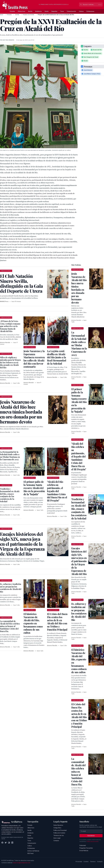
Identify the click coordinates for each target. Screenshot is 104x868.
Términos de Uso (59, 835)
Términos (93, 862)
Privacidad (79, 862)
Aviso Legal (57, 838)
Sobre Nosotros (58, 825)
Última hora (21, 11)
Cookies (86, 862)
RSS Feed (30, 853)
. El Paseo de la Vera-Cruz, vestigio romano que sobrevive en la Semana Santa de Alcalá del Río (10, 326)
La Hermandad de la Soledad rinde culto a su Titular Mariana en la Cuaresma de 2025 (10, 456)
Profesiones (90, 11)
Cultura (81, 11)
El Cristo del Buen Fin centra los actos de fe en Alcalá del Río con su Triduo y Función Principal (57, 622)
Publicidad (83, 845)
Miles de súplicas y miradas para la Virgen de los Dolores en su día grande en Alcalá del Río (10, 362)
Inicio (2, 15)
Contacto (56, 841)
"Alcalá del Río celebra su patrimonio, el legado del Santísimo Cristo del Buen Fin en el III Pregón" (57, 491)
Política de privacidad (93, 841)
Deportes (54, 11)
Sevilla (30, 11)
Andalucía (38, 11)
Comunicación (71, 11)
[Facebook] (2, 843)
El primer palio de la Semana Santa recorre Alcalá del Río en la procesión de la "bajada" (34, 488)
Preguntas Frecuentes (86, 848)
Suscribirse (91, 836)
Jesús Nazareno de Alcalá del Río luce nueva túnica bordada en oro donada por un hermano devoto (79, 288)
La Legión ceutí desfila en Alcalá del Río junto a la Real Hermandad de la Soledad (57, 357)
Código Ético (57, 828)
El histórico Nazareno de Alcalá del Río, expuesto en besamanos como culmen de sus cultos (33, 623)
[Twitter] (6, 843)
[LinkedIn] (12, 843)
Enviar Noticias (84, 851)
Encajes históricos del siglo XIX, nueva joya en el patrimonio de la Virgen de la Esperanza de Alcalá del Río (79, 561)
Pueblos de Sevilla (28, 15)
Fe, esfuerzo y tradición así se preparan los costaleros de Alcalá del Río (11, 588)
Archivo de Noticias (33, 851)
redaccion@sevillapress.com (22, 863)
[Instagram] (9, 843)
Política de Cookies (59, 833)
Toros (62, 11)
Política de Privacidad (60, 830)
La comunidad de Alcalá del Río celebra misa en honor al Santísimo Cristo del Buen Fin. (10, 626)
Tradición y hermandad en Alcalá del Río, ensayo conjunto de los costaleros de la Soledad (10, 495)
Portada (12, 11)
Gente (47, 11)
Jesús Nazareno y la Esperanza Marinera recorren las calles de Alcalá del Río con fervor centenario (34, 359)
